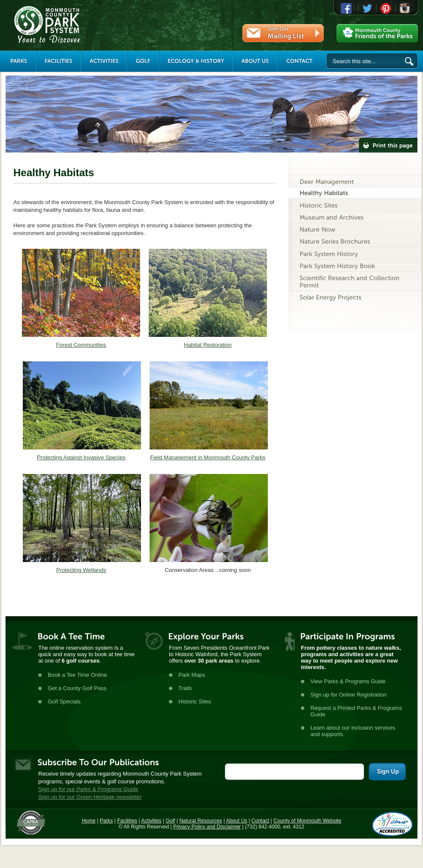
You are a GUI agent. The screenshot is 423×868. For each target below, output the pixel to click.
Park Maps (192, 675)
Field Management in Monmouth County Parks (208, 457)
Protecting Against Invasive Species (81, 457)
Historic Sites (195, 701)
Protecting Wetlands (81, 570)
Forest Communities (81, 345)
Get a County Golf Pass (77, 688)
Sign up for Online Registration (348, 695)
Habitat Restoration (208, 345)
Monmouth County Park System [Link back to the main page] (73, 24)
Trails (185, 688)
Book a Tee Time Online (77, 675)
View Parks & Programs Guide (348, 681)
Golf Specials (64, 701)
